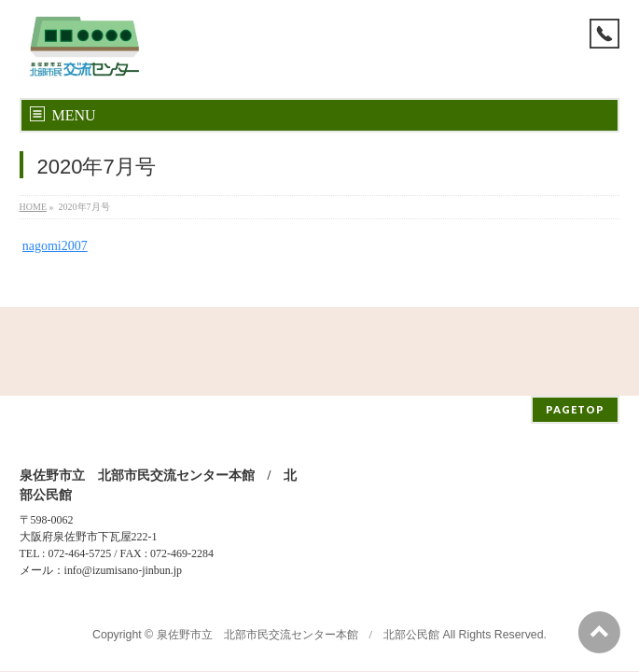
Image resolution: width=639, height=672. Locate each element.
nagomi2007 (55, 246)
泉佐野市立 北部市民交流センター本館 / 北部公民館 (298, 546)
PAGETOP (575, 321)
